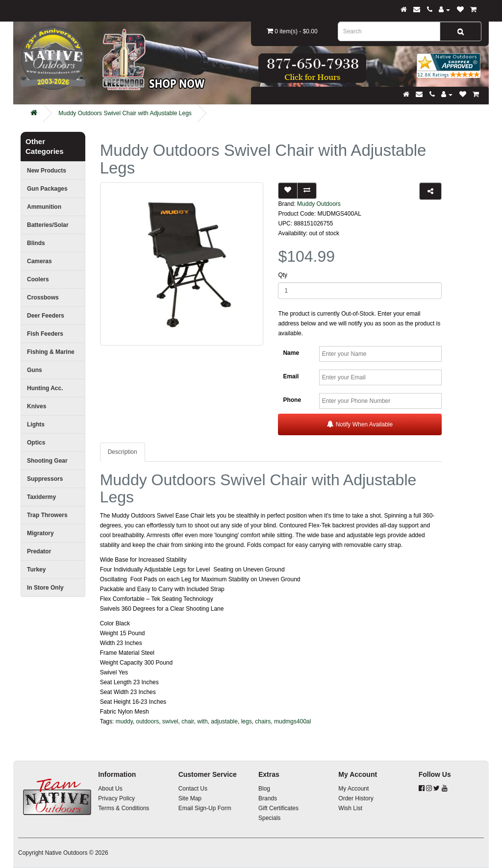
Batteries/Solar (48, 225)
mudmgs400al (292, 721)
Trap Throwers (47, 515)
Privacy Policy (116, 798)
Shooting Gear (47, 461)
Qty (283, 275)
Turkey (36, 570)
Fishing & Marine (51, 352)
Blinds (36, 243)
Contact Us (193, 789)
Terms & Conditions (124, 808)
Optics (36, 443)
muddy (124, 721)
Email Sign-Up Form (205, 808)
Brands (268, 798)
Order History (356, 798)
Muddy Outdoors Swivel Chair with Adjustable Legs (125, 113)
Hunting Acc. (45, 388)
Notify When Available (360, 424)
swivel (170, 721)
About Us (110, 789)
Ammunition (44, 207)
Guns (35, 370)
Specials (269, 818)
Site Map (190, 798)
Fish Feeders (45, 334)
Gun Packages (47, 189)
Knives (37, 406)
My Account (353, 789)
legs (247, 721)
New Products (47, 171)
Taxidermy (41, 497)
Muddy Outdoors (319, 204)
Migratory (40, 533)
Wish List (350, 808)
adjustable (224, 721)
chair (188, 721)
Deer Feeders (46, 316)
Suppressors (45, 479)
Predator (39, 551)
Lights (36, 424)
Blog (264, 789)
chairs (263, 721)
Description (123, 452)
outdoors (147, 721)
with (202, 721)
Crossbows (43, 298)
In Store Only (45, 588)
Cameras (39, 261)
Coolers (38, 279)
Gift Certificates (278, 808)
